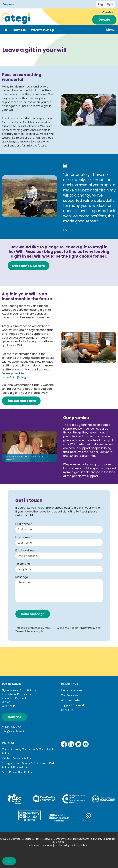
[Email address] (59, 556)
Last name (24, 537)
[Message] (59, 591)
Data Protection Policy (17, 772)
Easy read (9, 4)
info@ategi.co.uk (13, 731)
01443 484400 (11, 727)
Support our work (73, 705)
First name (24, 524)
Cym (110, 4)
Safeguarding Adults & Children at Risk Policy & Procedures (28, 765)
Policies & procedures (40, 845)
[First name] (59, 529)
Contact (109, 12)
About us (67, 710)
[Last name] (59, 543)
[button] (88, 110)
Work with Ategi (43, 30)
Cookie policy (62, 845)
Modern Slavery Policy (17, 758)
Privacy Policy (87, 628)
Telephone (23, 564)
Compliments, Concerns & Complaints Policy (28, 751)
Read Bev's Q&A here (29, 266)
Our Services (69, 695)
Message (22, 577)
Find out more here (21, 401)
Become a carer (72, 690)
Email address (26, 550)
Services (20, 30)
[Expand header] (109, 30)
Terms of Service (25, 631)
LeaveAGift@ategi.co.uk (18, 377)
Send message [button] (33, 614)
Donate (104, 20)
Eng (100, 4)
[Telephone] (59, 569)
